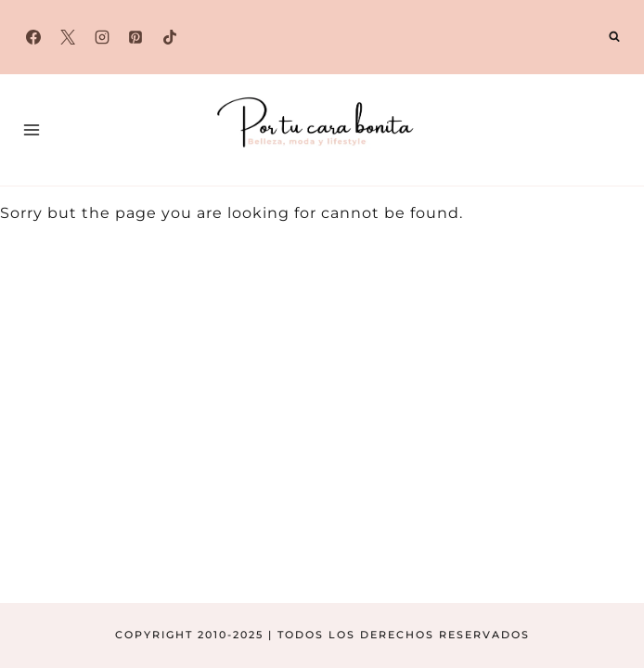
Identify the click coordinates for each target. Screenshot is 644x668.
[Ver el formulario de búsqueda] (614, 37)
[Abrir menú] (32, 129)
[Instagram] (102, 37)
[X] (68, 37)
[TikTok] (170, 37)
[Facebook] (33, 37)
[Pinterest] (135, 37)
